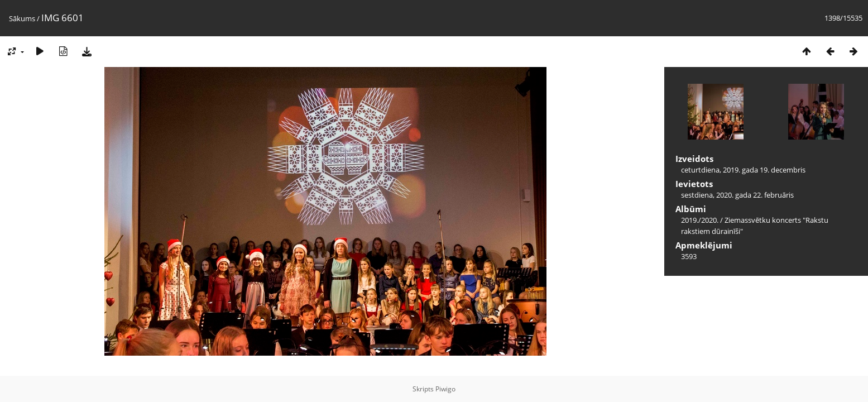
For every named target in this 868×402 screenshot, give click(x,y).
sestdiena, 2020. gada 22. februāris (737, 195)
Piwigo (445, 389)
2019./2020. (700, 220)
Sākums (22, 18)
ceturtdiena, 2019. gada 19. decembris (743, 170)
